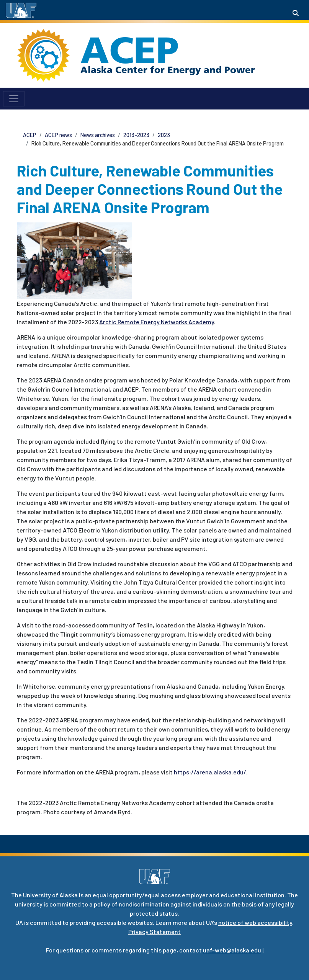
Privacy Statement (154, 932)
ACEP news (58, 135)
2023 (164, 135)
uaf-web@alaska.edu (232, 950)
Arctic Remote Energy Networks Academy (157, 322)
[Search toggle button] (296, 13)
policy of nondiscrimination (132, 904)
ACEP (130, 50)
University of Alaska (50, 895)
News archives (98, 135)
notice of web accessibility (255, 922)
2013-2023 (136, 135)
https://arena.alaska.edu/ (210, 772)
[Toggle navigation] (14, 99)
